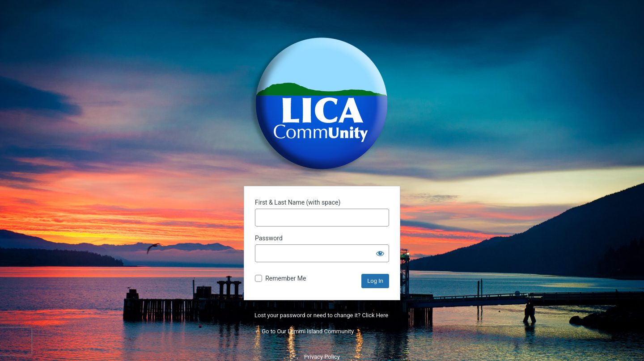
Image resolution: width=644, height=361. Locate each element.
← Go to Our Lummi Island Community (304, 331)
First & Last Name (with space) (298, 202)
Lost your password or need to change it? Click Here (321, 315)
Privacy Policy (322, 357)
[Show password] (380, 253)
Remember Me (286, 278)
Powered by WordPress (322, 104)
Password (269, 238)
